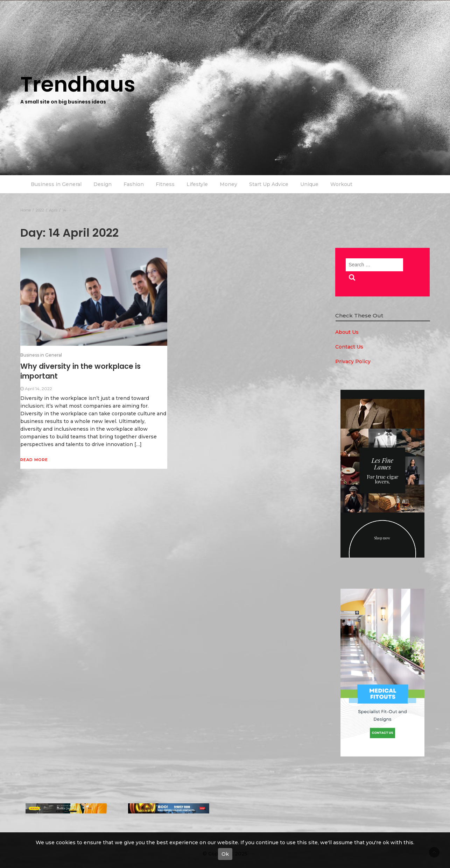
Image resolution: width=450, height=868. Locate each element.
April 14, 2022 (38, 389)
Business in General (56, 184)
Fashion (134, 184)
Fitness (165, 184)
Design (103, 184)
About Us (347, 332)
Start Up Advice (269, 184)
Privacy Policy (353, 361)
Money (228, 184)
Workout (341, 184)
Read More (34, 460)
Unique (309, 184)
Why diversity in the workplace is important (80, 371)
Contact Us (349, 347)
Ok (225, 854)
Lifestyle (197, 184)
